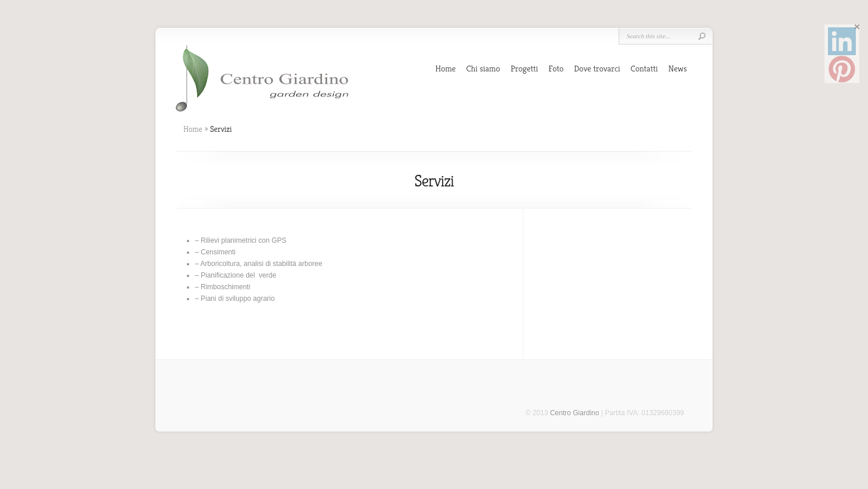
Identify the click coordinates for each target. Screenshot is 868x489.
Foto (556, 68)
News (678, 68)
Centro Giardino (575, 413)
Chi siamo (483, 68)
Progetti (524, 68)
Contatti (644, 68)
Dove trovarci (597, 68)
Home (445, 68)
